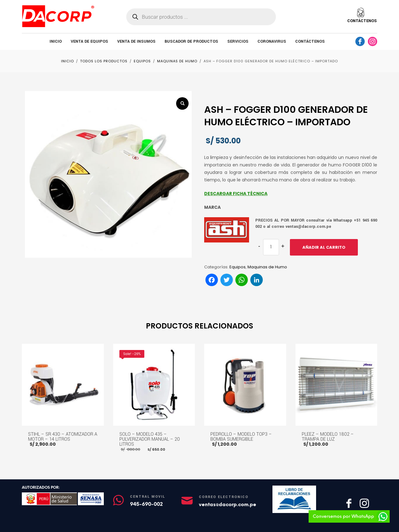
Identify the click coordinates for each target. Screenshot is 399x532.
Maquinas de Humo (267, 267)
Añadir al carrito (324, 247)
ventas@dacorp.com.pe (228, 504)
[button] (182, 103)
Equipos (238, 267)
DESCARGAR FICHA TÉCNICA (236, 194)
